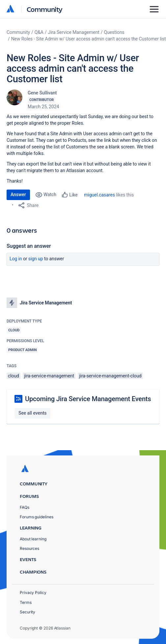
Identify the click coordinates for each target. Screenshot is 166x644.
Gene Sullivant (42, 93)
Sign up (36, 259)
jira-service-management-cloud (110, 376)
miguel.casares (99, 195)
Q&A (39, 32)
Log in (16, 259)
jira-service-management (49, 376)
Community (45, 9)
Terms (26, 602)
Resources (29, 548)
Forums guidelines (37, 517)
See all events (32, 413)
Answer (18, 194)
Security (28, 612)
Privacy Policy (33, 592)
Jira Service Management (74, 32)
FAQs (25, 507)
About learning (33, 539)
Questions (114, 32)
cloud (14, 376)
